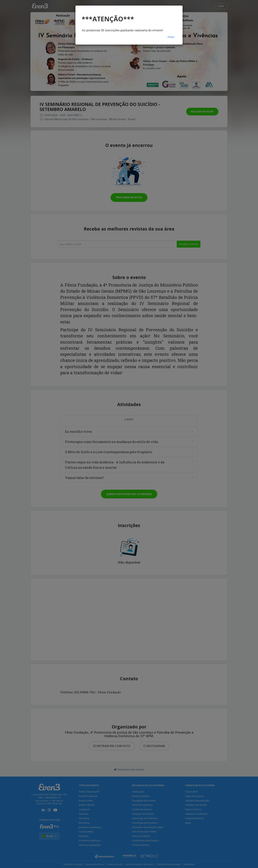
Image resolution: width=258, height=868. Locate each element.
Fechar (171, 37)
